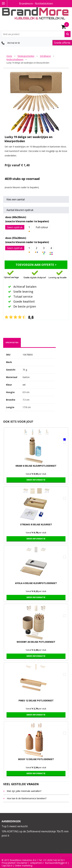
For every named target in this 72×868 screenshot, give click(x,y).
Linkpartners (36, 863)
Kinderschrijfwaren (15, 60)
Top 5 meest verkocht (15, 826)
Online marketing (24, 866)
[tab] (12, 343)
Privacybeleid (8, 863)
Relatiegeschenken (26, 56)
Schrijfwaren (45, 56)
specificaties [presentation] (12, 342)
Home (9, 56)
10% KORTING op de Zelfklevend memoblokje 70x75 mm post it (35, 833)
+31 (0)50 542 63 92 (53, 860)
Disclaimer (22, 863)
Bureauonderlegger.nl (56, 863)
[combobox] (36, 34)
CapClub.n (7, 866)
